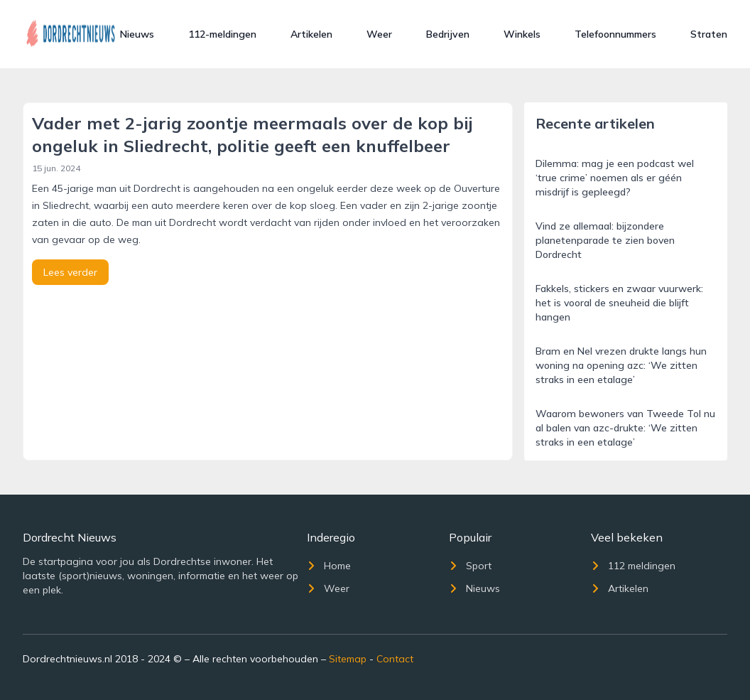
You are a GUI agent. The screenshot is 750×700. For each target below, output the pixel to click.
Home (329, 566)
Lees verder (70, 272)
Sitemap (348, 659)
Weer (379, 34)
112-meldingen (222, 34)
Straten (709, 34)
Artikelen (311, 34)
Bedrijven (448, 34)
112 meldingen (633, 566)
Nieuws (137, 34)
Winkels (522, 34)
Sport (470, 566)
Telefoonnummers (615, 34)
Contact (395, 659)
